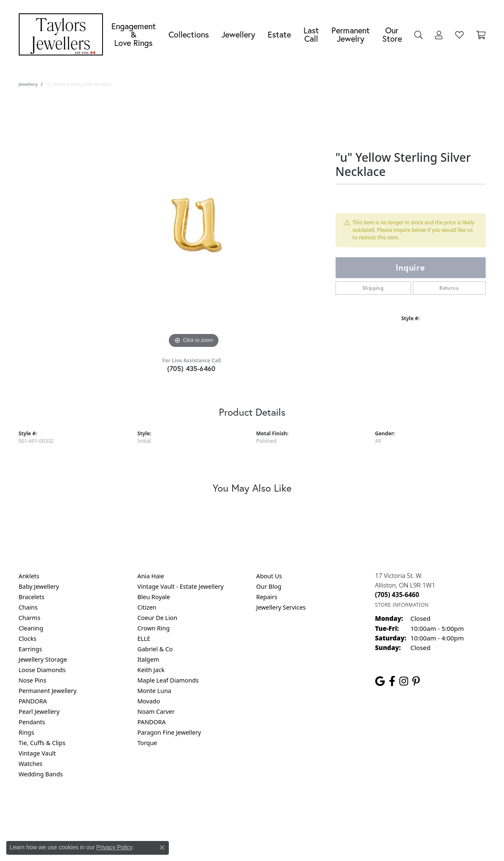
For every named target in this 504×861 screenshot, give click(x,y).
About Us (269, 576)
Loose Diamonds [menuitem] (42, 670)
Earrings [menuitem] (30, 649)
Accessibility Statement (322, 808)
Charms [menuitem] (30, 618)
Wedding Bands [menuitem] (41, 774)
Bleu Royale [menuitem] (154, 597)
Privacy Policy (211, 808)
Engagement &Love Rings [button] (134, 34)
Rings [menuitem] (26, 732)
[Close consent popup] (162, 848)
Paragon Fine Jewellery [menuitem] (169, 732)
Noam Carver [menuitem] (156, 712)
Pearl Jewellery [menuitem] (39, 712)
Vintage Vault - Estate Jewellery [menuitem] (181, 586)
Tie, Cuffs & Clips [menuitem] (42, 743)
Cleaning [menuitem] (31, 628)
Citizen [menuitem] (147, 607)
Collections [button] (189, 34)
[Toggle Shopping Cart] (481, 35)
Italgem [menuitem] (148, 659)
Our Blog (269, 586)
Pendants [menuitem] (32, 722)
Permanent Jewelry (351, 34)
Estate (279, 34)
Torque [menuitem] (147, 743)
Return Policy (169, 808)
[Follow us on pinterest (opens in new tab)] (416, 681)
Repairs (267, 597)
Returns (449, 288)
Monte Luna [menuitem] (154, 691)
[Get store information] (402, 605)
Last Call (311, 34)
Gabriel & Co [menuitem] (155, 649)
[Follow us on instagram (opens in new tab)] (404, 681)
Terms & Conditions (261, 808)
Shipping (373, 288)
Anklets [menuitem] (29, 576)
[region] (194, 225)
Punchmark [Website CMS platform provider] (267, 835)
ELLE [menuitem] (144, 639)
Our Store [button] (392, 34)
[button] (419, 35)
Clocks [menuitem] (28, 639)
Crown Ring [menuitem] (154, 628)
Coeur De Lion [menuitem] (158, 618)
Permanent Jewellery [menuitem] (48, 691)
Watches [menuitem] (31, 764)
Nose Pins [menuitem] (33, 680)
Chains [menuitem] (28, 607)
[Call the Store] (397, 595)
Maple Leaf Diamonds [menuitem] (168, 680)
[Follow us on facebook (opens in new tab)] (392, 681)
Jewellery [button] (238, 34)
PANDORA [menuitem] (33, 701)
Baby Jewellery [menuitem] (39, 586)
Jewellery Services (281, 607)
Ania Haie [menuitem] (151, 576)
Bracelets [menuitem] (32, 597)
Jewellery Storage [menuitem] (43, 659)
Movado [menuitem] (149, 701)
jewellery (28, 84)
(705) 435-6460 (192, 368)
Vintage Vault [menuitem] (37, 753)
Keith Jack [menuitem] (151, 670)
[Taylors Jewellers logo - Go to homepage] (63, 34)
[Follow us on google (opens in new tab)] (380, 681)
